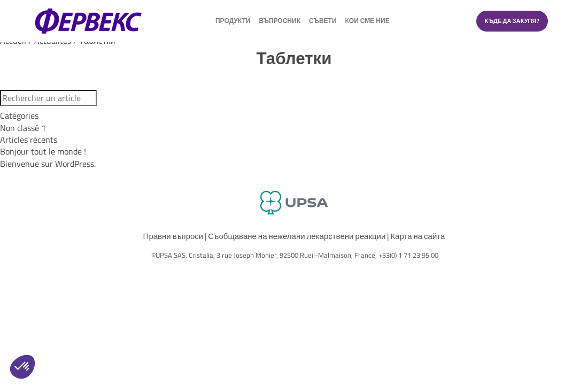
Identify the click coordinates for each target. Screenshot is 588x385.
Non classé (23, 128)
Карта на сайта (417, 236)
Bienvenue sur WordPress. (48, 164)
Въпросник (280, 22)
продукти (233, 22)
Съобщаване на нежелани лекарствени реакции (297, 236)
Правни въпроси (173, 236)
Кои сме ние (367, 22)
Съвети (323, 22)
